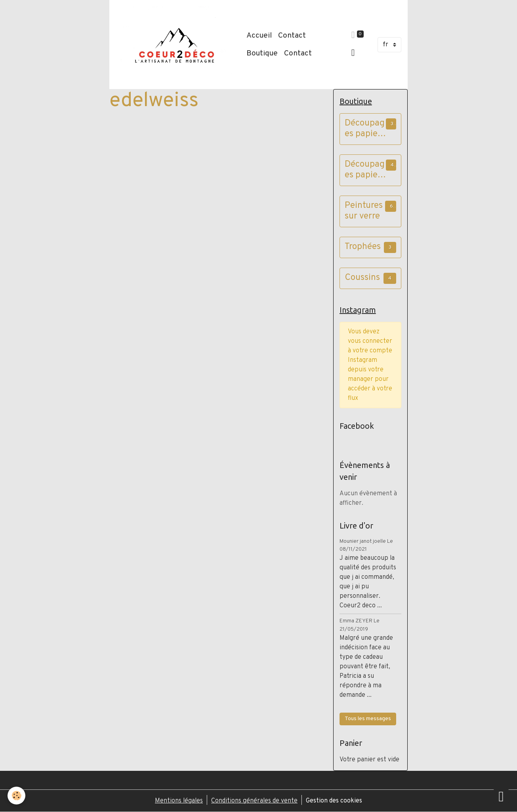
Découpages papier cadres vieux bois (365, 170)
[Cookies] (17, 796)
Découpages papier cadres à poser (365, 129)
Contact (292, 36)
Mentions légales (179, 801)
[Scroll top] (501, 796)
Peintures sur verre (364, 211)
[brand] (176, 45)
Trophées (363, 247)
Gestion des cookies (334, 801)
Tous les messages (368, 719)
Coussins (362, 278)
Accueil (259, 36)
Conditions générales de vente (254, 801)
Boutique (262, 53)
